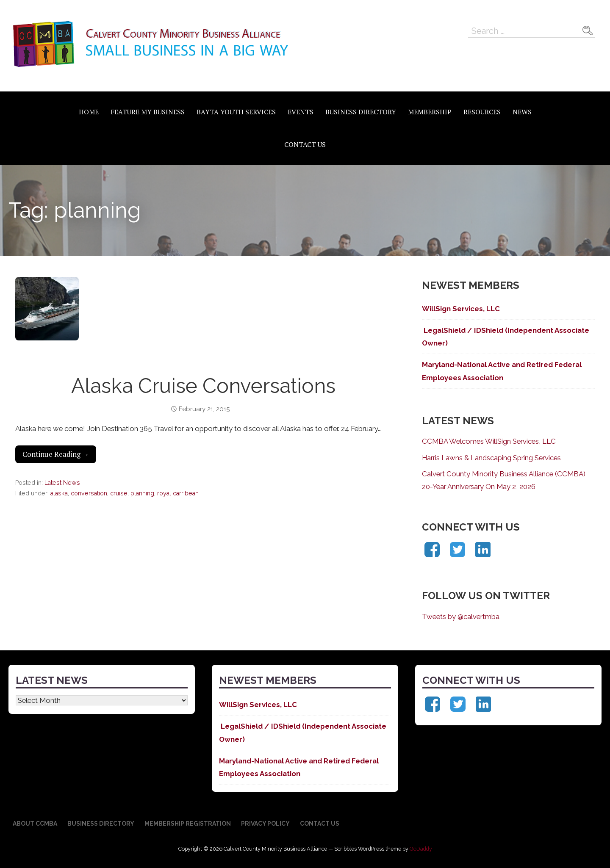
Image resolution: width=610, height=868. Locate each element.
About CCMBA (35, 824)
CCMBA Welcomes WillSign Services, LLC (489, 441)
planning (142, 493)
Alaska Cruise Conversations (203, 386)
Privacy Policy (265, 824)
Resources (482, 112)
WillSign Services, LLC (461, 309)
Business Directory (361, 112)
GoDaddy (421, 849)
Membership (430, 112)
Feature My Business (148, 112)
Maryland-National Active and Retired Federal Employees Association (502, 371)
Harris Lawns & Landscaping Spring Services (491, 458)
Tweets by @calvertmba (461, 616)
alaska (59, 493)
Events (301, 112)
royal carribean (178, 493)
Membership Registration (188, 824)
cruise (119, 493)
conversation (89, 493)
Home (89, 112)
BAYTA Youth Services (236, 112)
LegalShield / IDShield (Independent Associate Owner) (506, 337)
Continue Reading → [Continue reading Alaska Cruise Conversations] (56, 454)
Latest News (62, 483)
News (522, 112)
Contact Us (305, 144)
